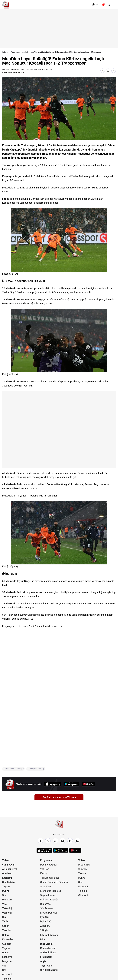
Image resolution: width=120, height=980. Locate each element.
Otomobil (7, 913)
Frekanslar (46, 957)
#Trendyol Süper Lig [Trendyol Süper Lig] (36, 769)
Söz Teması (47, 908)
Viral (5, 904)
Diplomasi (46, 904)
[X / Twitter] (48, 841)
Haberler (5, 52)
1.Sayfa (44, 930)
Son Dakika (8, 882)
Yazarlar (7, 930)
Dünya (6, 891)
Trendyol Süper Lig (27, 165)
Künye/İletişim (48, 948)
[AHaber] (96, 5)
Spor (5, 895)
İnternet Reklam (49, 935)
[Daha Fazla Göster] (114, 71)
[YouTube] (63, 841)
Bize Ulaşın (46, 944)
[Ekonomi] (83, 5)
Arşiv (43, 961)
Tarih (5, 921)
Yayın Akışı (46, 966)
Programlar (46, 860)
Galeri (5, 935)
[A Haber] (6, 5)
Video (5, 860)
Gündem (7, 873)
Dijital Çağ (46, 921)
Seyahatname (48, 895)
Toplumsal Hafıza (50, 878)
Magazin (7, 900)
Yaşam (6, 886)
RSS (43, 939)
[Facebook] (41, 841)
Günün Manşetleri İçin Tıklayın (59, 797)
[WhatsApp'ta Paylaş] (108, 71)
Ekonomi (7, 878)
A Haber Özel (9, 869)
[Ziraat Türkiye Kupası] (104, 5)
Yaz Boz (45, 869)
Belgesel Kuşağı (49, 900)
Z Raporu (45, 926)
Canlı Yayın (8, 865)
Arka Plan (45, 886)
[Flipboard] (70, 841)
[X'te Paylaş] (103, 71)
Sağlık (6, 926)
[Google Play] (72, 784)
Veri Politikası (48, 953)
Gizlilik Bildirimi (49, 970)
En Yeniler (8, 939)
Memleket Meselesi (51, 891)
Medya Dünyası (49, 913)
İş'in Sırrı (45, 917)
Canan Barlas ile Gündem (54, 882)
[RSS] (77, 841)
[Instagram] (55, 841)
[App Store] (53, 784)
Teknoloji (7, 908)
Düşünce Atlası (48, 865)
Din (4, 917)
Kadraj (44, 873)
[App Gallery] (89, 784)
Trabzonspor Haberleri (20, 52)
